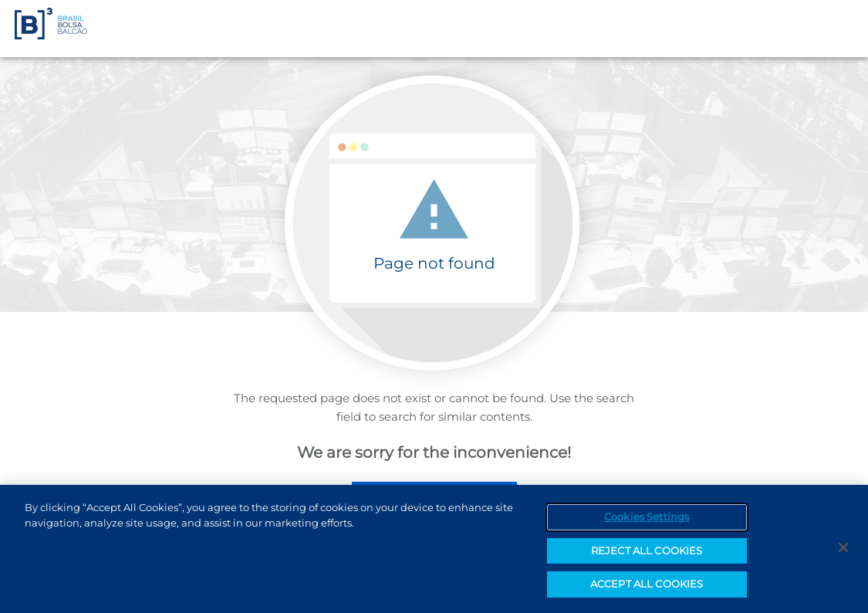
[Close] (843, 550)
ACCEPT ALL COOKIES (647, 587)
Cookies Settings (647, 520)
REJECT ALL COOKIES (647, 553)
